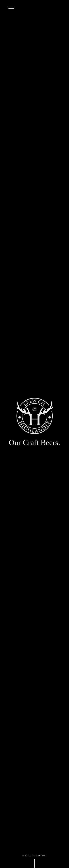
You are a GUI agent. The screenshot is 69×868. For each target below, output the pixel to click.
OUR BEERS (66, 8)
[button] (15, 6)
